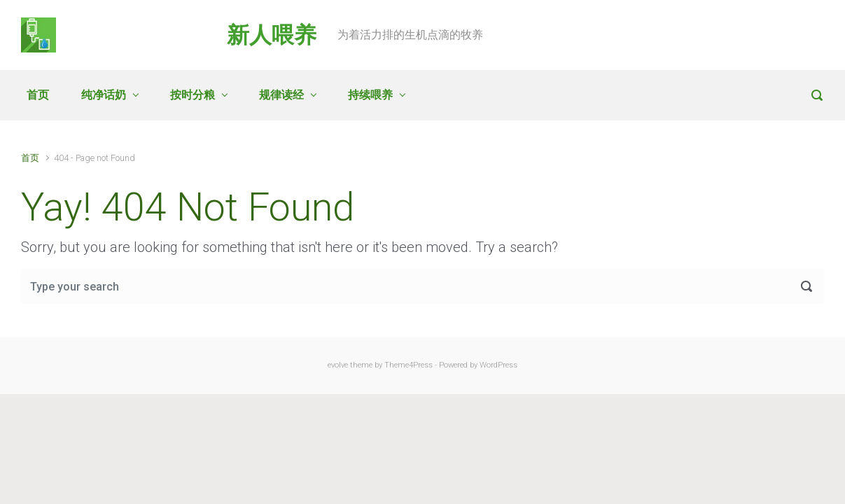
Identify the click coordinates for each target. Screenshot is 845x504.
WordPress (498, 365)
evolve (338, 365)
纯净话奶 (104, 95)
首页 (38, 95)
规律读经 (281, 95)
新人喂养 (272, 35)
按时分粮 (193, 95)
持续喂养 (370, 95)
